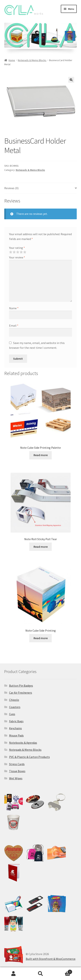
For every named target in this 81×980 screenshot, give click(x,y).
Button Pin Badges (21, 686)
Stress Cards (17, 764)
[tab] (41, 188)
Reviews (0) (11, 188)
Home (12, 60)
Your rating (17, 248)
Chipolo (14, 700)
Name (14, 308)
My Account (14, 974)
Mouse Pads (16, 735)
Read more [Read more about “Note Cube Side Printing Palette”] (41, 455)
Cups (12, 714)
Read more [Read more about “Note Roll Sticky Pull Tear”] (41, 547)
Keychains (15, 728)
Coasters (15, 707)
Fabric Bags (16, 721)
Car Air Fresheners (21, 693)
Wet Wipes (16, 778)
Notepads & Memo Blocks (32, 60)
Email (14, 325)
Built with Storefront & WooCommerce (51, 959)
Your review (17, 257)
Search (41, 974)
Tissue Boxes (17, 771)
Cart (63, 971)
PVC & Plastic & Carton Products (29, 757)
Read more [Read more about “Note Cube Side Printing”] (41, 638)
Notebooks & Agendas (23, 743)
